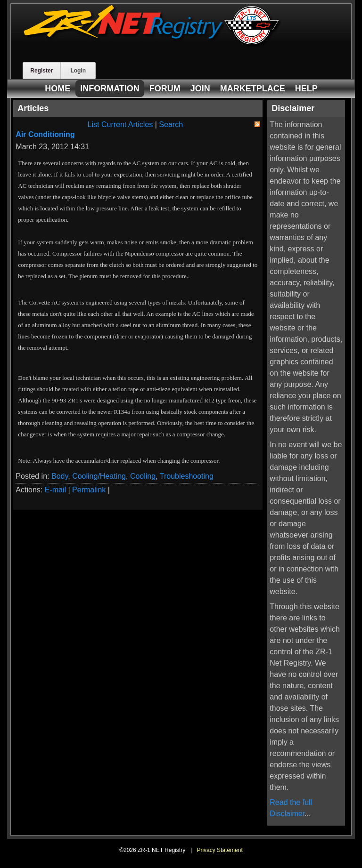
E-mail (55, 490)
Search (171, 125)
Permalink (89, 490)
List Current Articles (120, 125)
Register (41, 71)
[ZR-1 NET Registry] (152, 44)
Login (78, 71)
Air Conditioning (45, 134)
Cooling (143, 476)
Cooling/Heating (99, 476)
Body (60, 476)
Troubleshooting (187, 476)
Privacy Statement (219, 850)
